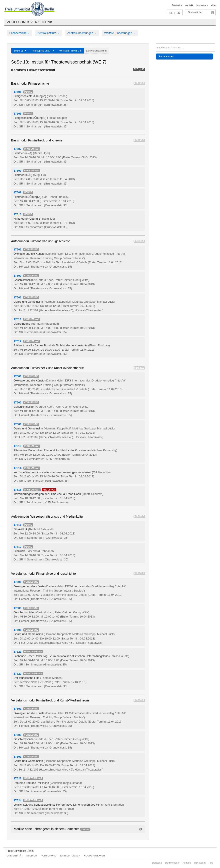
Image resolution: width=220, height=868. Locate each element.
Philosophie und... (42, 51)
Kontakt (189, 5)
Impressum (202, 5)
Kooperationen (94, 856)
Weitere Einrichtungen (120, 33)
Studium (32, 856)
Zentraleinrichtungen (82, 33)
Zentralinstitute (48, 33)
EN (178, 13)
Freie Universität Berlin (20, 851)
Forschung (49, 856)
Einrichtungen (70, 856)
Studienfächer (195, 12)
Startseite (177, 5)
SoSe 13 (20, 51)
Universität (15, 856)
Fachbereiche (19, 33)
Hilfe (213, 5)
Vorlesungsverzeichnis (30, 22)
